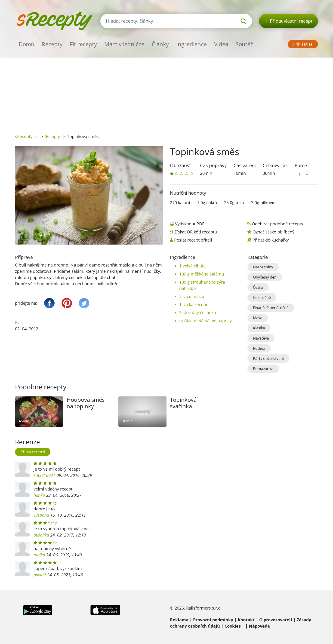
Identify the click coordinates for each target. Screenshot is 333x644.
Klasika (259, 328)
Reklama (179, 620)
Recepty (52, 44)
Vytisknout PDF (190, 224)
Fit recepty (83, 44)
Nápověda (259, 626)
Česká (258, 287)
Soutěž (244, 44)
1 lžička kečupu (194, 304)
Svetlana (41, 515)
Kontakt (246, 620)
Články (160, 44)
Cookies (233, 626)
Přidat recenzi (33, 452)
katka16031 (44, 475)
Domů (27, 44)
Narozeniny (263, 267)
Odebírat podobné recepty (277, 224)
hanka (39, 495)
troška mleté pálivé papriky (205, 321)
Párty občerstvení (268, 359)
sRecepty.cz (26, 136)
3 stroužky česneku (198, 313)
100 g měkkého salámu (202, 274)
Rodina (259, 348)
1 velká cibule (192, 266)
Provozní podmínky (213, 620)
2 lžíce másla (192, 296)
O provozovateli (276, 620)
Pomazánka (263, 369)
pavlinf (40, 575)
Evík (19, 322)
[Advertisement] (166, 92)
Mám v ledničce (124, 44)
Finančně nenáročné (271, 308)
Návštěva (261, 338)
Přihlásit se (303, 44)
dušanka (41, 535)
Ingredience (191, 44)
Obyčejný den (265, 277)
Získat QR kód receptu (196, 232)
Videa (221, 44)
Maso (258, 318)
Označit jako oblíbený (273, 232)
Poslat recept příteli (193, 240)
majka (39, 555)
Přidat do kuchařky (271, 240)
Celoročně (262, 297)
